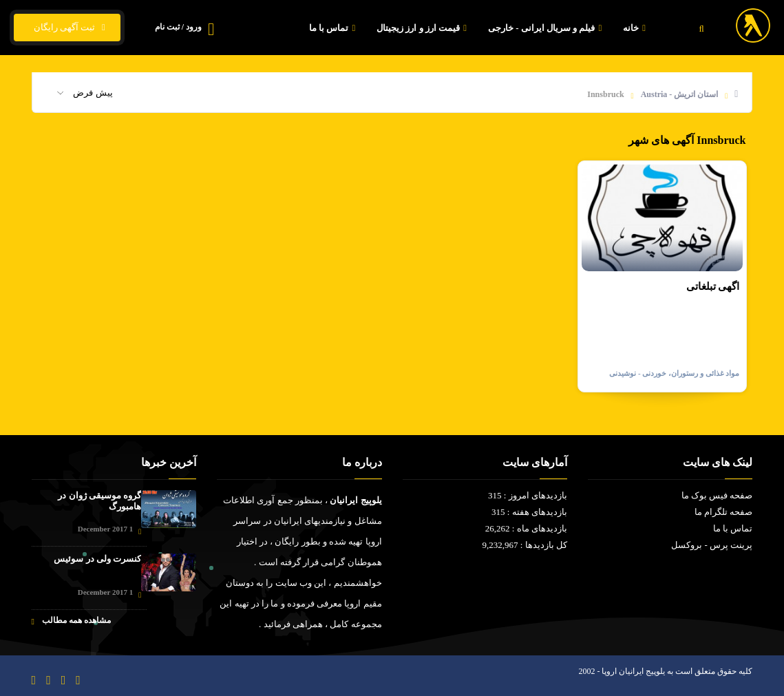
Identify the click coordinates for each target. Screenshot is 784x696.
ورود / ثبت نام (178, 27)
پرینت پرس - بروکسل (712, 545)
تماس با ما (334, 28)
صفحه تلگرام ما (724, 512)
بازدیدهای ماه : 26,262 (526, 528)
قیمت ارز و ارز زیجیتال (423, 28)
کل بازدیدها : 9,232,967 (525, 545)
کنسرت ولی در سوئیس (97, 559)
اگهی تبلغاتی (713, 286)
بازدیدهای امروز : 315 (528, 495)
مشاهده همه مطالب (71, 621)
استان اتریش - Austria (680, 94)
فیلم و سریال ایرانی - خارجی (547, 28)
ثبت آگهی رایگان (67, 28)
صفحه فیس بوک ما (717, 495)
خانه (636, 28)
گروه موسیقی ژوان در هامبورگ (99, 501)
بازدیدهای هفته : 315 (529, 512)
